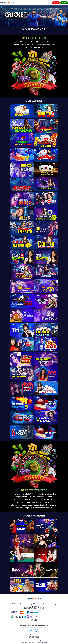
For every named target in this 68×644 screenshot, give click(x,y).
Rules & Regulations (46, 640)
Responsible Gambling (35, 640)
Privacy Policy (15, 640)
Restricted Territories (30, 642)
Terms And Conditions (41, 642)
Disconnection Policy (24, 640)
